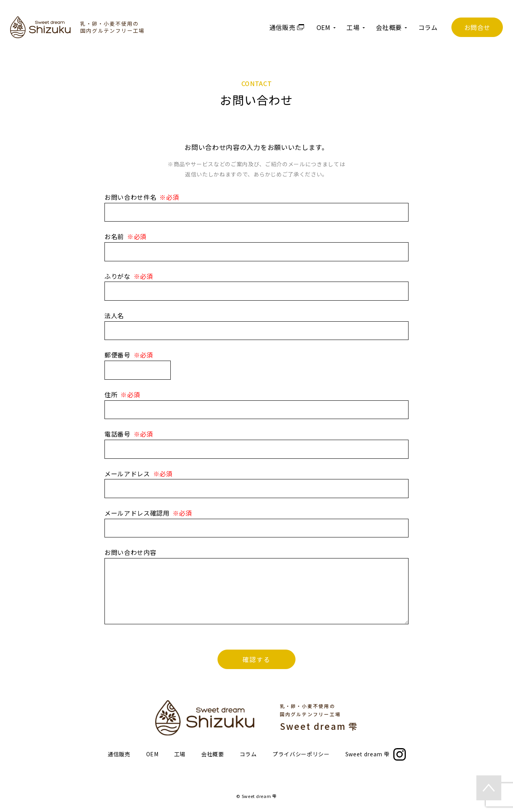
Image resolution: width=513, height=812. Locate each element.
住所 (111, 395)
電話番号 (118, 434)
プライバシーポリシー (301, 754)
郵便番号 (118, 355)
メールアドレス (127, 474)
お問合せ (477, 27)
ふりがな (118, 276)
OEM (152, 754)
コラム (428, 27)
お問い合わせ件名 (130, 197)
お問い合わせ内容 (130, 552)
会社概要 (213, 754)
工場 (180, 754)
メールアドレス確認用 (137, 513)
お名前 (114, 236)
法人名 (114, 315)
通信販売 (119, 754)
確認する (256, 659)
